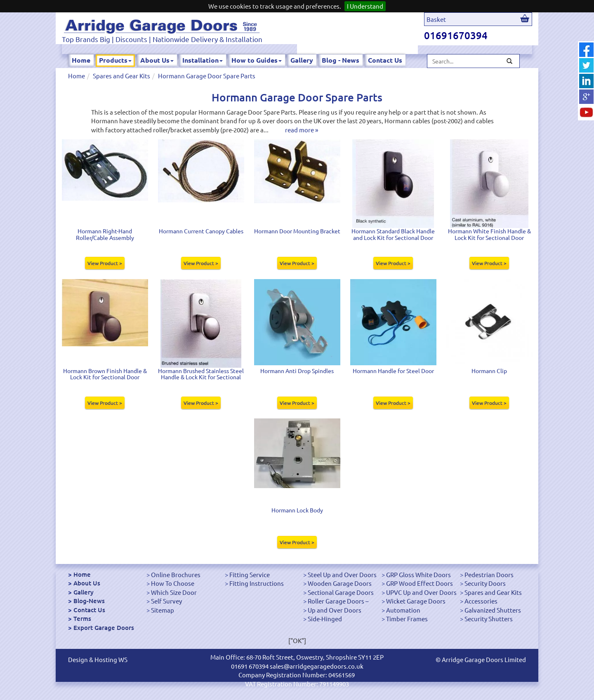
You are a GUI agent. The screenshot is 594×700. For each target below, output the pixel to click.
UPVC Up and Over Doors (421, 592)
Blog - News (341, 60)
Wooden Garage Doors (340, 583)
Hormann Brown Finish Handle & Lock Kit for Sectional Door (105, 374)
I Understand (365, 6)
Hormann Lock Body (297, 510)
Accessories (481, 601)
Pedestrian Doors (489, 574)
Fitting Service (250, 574)
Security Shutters (489, 619)
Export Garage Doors (104, 627)
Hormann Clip (489, 371)
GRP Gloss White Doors (418, 574)
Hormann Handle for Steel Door (393, 371)
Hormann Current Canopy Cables (201, 231)
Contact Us (385, 60)
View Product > (105, 263)
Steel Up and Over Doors (342, 574)
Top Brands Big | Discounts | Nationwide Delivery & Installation (162, 39)
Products (115, 60)
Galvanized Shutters (493, 610)
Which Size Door (174, 592)
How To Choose (173, 583)
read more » (302, 130)
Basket (436, 19)
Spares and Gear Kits (121, 76)
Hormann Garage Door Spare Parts (207, 76)
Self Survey (166, 601)
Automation (403, 610)
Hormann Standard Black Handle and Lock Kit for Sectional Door (393, 234)
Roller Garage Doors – (338, 601)
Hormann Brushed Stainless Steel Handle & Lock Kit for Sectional (201, 374)
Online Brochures (176, 574)
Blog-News (89, 601)
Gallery (302, 60)
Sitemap (163, 610)
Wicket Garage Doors (416, 601)
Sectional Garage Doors (341, 592)
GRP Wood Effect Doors (420, 583)
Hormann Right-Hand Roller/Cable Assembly (105, 234)
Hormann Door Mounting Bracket (297, 231)
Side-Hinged (325, 619)
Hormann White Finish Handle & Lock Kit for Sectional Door (489, 234)
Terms (82, 618)
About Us (157, 60)
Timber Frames (407, 619)
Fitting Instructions (257, 583)
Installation (203, 60)
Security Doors (485, 583)
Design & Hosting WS (98, 659)
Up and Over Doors (335, 610)
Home (81, 60)
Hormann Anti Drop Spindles (297, 371)
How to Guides (257, 60)
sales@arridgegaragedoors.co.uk (317, 666)
